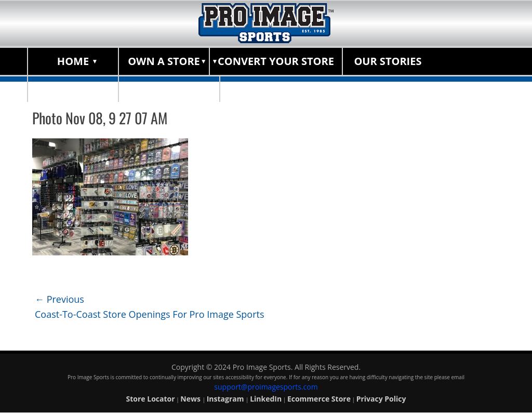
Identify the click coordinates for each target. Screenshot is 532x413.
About (73, 88)
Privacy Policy (381, 399)
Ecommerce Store (319, 399)
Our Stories (388, 61)
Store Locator (169, 88)
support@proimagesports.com (266, 387)
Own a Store (164, 61)
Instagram (226, 399)
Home (73, 61)
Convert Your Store (276, 61)
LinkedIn (266, 399)
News (191, 399)
